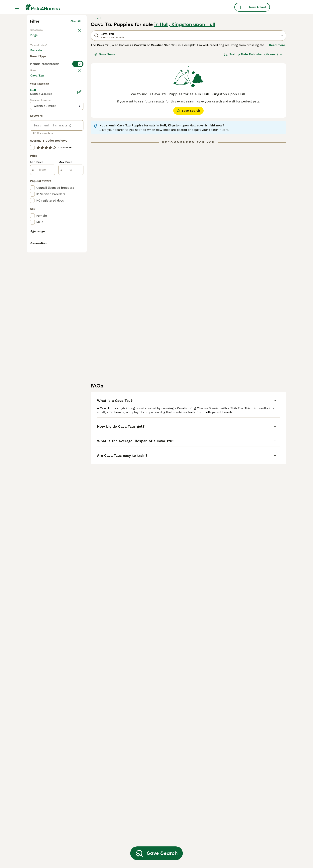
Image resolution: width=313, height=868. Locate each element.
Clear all (76, 83)
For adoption (63, 116)
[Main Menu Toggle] (17, 7)
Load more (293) (46, 232)
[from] (43, 327)
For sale (39, 116)
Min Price (37, 319)
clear (78, 149)
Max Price (65, 319)
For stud (40, 126)
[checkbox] (32, 169)
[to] (71, 327)
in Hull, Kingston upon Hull (185, 86)
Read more (277, 107)
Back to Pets (38, 91)
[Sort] (253, 116)
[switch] (57, 141)
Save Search (106, 116)
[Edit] (79, 249)
